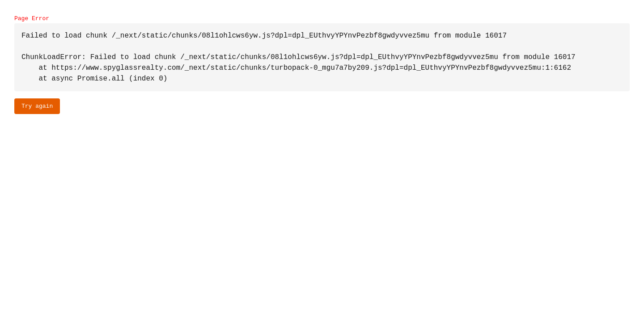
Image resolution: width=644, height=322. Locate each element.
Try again (37, 106)
